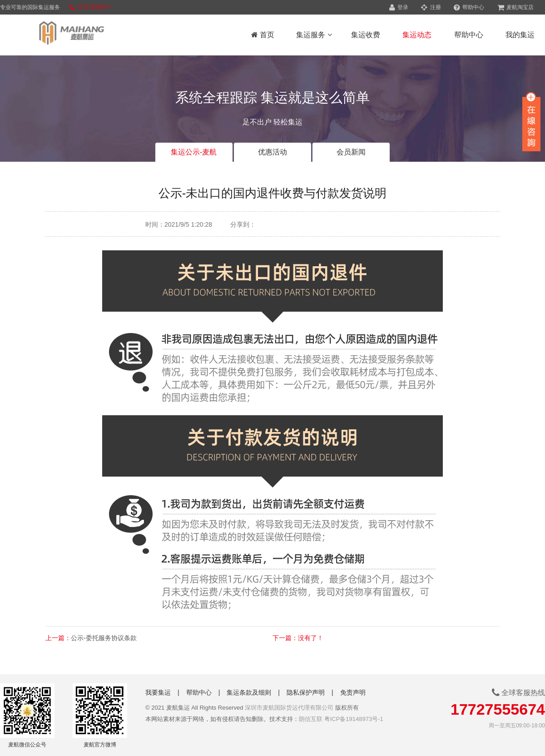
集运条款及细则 (249, 692)
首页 (263, 35)
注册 (431, 7)
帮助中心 (469, 7)
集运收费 (366, 35)
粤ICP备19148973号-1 (354, 719)
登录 (399, 7)
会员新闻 (351, 152)
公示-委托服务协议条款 (104, 638)
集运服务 (314, 35)
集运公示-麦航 (194, 152)
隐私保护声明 (306, 692)
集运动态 (417, 35)
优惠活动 (272, 152)
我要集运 (158, 692)
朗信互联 (311, 719)
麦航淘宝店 (515, 7)
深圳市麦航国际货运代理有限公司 (289, 708)
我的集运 (520, 35)
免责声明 (353, 692)
